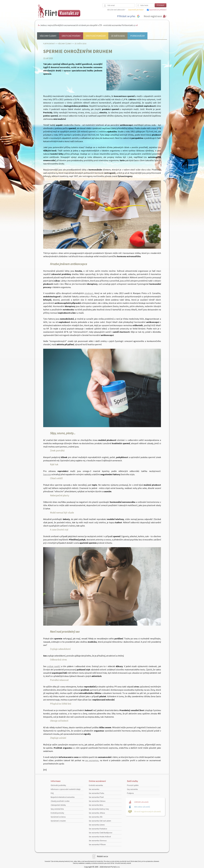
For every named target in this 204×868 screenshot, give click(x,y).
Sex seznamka (94, 789)
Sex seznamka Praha (96, 793)
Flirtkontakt (49, 44)
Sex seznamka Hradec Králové (100, 837)
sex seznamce (92, 760)
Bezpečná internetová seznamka (63, 797)
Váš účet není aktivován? (116, 10)
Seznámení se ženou (58, 817)
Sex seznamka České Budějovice (101, 833)
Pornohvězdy (137, 36)
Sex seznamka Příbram (97, 845)
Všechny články (48, 36)
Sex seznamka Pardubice (98, 829)
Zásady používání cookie (60, 801)
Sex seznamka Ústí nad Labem (100, 821)
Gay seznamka (132, 789)
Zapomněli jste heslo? (136, 10)
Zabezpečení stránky (58, 805)
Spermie (47, 474)
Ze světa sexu (118, 36)
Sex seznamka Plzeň (96, 797)
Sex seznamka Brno (96, 805)
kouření (95, 112)
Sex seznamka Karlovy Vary (99, 809)
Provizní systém (133, 785)
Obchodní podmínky (58, 785)
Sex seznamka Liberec (97, 825)
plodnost (89, 293)
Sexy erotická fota (57, 809)
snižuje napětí (54, 666)
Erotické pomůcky (96, 36)
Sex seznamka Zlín (96, 817)
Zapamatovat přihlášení (158, 10)
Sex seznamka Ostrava (97, 801)
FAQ (52, 793)
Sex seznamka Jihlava (97, 813)
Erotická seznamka (96, 785)
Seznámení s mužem (58, 821)
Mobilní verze (102, 856)
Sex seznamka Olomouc (98, 841)
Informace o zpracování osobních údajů (66, 789)
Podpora (130, 793)
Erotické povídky (71, 36)
